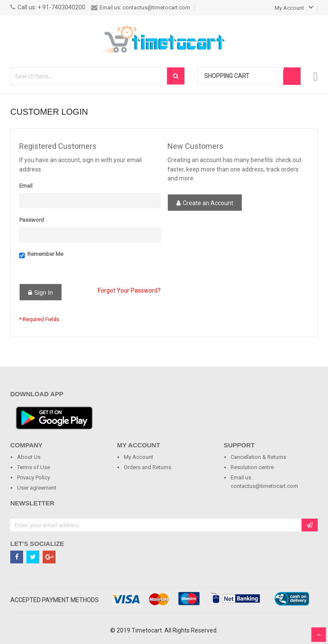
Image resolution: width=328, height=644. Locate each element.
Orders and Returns (148, 467)
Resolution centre (252, 467)
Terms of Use (34, 467)
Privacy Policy (34, 477)
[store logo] (164, 39)
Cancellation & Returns (258, 457)
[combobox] (89, 76)
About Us (29, 457)
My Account (139, 457)
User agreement (37, 488)
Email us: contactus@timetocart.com (141, 7)
